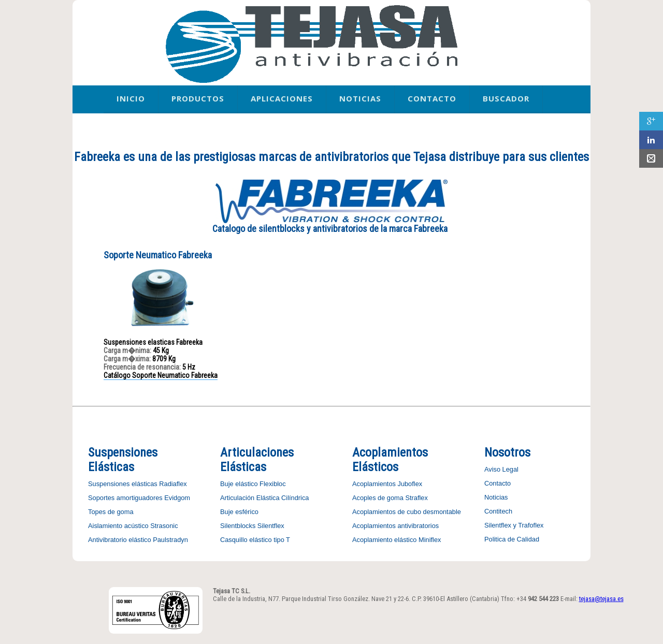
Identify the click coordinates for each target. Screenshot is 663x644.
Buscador (506, 98)
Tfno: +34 (530, 599)
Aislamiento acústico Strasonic (133, 526)
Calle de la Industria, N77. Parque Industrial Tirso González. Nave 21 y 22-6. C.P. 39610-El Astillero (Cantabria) (356, 599)
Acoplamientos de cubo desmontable (407, 512)
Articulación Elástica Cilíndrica (264, 498)
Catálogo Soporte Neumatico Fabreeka (161, 375)
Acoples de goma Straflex (390, 498)
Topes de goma (111, 512)
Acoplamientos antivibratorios (395, 526)
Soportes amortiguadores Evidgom (139, 498)
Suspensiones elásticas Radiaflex (138, 484)
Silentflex (498, 525)
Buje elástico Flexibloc (253, 484)
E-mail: (592, 599)
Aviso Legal (501, 469)
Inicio (131, 98)
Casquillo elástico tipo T (255, 540)
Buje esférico (239, 512)
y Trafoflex (528, 525)
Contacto (432, 98)
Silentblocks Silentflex (252, 526)
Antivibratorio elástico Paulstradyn (138, 540)
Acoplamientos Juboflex (387, 484)
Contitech (498, 511)
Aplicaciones (282, 98)
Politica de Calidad (512, 539)
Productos (198, 98)
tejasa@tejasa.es (601, 599)
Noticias (360, 98)
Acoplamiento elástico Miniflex (397, 540)
